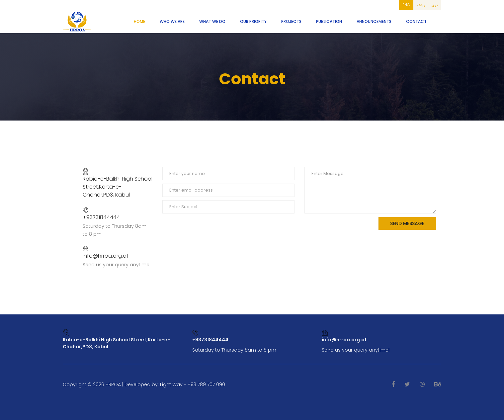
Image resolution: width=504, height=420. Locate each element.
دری (435, 5)
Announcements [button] (374, 21)
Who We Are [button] (172, 21)
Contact (416, 21)
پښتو (421, 5)
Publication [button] (329, 21)
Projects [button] (291, 21)
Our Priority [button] (253, 21)
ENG (406, 5)
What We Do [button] (212, 21)
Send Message (407, 223)
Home (139, 21)
